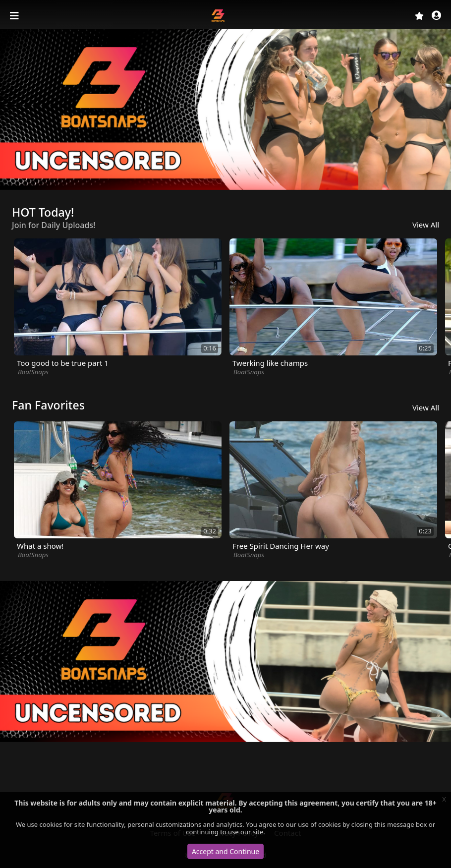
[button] (436, 16)
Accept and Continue (225, 851)
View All (426, 225)
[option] (225, 109)
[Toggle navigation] (15, 16)
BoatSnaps (33, 372)
